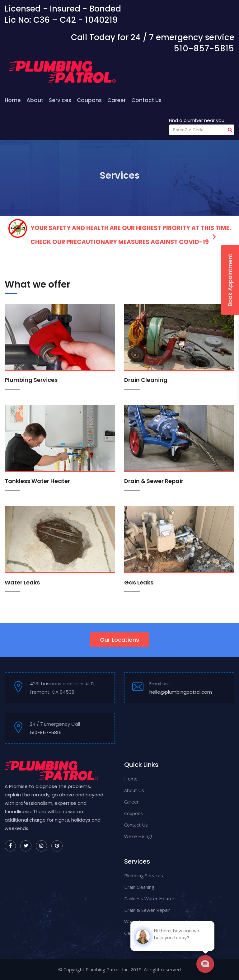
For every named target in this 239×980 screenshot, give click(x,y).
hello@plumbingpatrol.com (181, 692)
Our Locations (119, 640)
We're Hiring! (138, 836)
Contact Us (146, 100)
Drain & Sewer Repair (154, 481)
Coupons (89, 100)
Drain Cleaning (146, 380)
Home (13, 100)
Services (60, 100)
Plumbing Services (31, 380)
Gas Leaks (139, 582)
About (35, 100)
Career (117, 100)
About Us (134, 790)
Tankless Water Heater (37, 481)
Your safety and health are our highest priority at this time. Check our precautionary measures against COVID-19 (120, 232)
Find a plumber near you (197, 120)
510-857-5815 (204, 49)
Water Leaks (22, 582)
